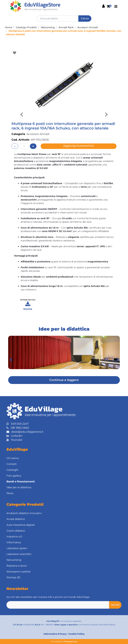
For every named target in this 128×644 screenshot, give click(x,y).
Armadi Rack (66, 27)
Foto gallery (14, 476)
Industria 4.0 (14, 536)
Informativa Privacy (55, 634)
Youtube (14, 440)
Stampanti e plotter (19, 572)
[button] (85, 19)
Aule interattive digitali (21, 525)
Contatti (12, 464)
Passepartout (70, 641)
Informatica (14, 542)
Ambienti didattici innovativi (24, 513)
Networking (48, 27)
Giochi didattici (16, 531)
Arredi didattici (16, 519)
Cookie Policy (76, 634)
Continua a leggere (64, 380)
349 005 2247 (17, 424)
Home (8, 27)
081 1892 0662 (18, 428)
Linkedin (14, 436)
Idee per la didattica (19, 487)
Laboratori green (17, 548)
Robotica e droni (17, 566)
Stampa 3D (13, 577)
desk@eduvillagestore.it (25, 432)
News (10, 493)
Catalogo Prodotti (26, 27)
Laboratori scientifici (19, 554)
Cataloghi (12, 470)
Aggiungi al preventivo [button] (79, 146)
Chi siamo (13, 458)
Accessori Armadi (88, 27)
